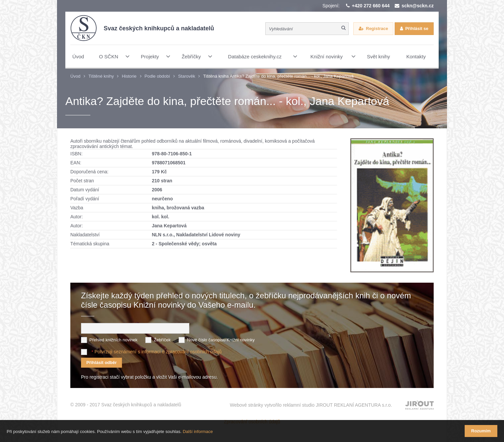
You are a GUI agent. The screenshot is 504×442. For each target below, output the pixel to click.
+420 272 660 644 (371, 6)
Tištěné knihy (101, 76)
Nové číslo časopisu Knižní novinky (221, 340)
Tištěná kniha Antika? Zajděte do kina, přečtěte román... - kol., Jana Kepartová (278, 76)
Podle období (157, 76)
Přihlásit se (417, 28)
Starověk (186, 76)
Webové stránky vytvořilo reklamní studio (311, 405)
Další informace (198, 431)
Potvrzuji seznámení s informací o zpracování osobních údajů (158, 352)
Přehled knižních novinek (113, 340)
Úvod (75, 76)
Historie (129, 76)
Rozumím (481, 431)
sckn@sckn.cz (418, 6)
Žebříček (162, 340)
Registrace (377, 28)
